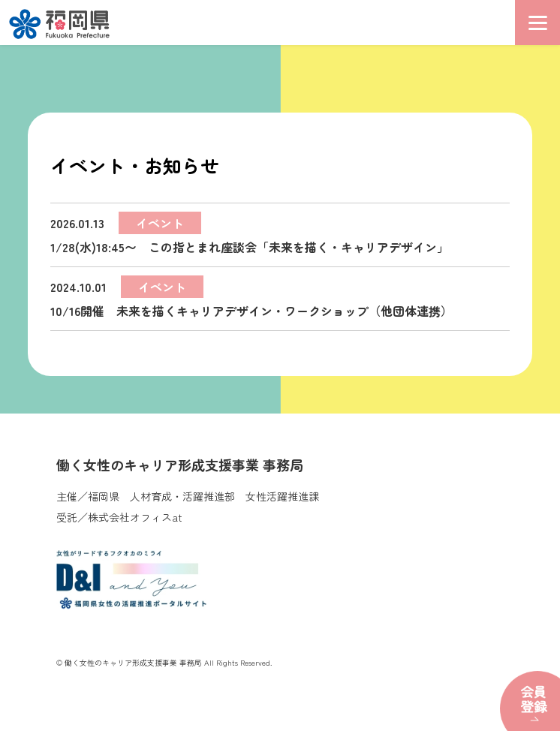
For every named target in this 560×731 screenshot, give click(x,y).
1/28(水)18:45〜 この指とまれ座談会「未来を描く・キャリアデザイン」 (250, 234)
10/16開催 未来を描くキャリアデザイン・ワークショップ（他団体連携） (251, 298)
